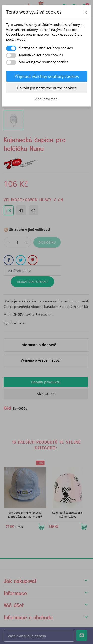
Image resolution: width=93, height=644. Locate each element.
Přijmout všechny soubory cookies (47, 76)
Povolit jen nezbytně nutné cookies (47, 88)
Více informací (46, 99)
